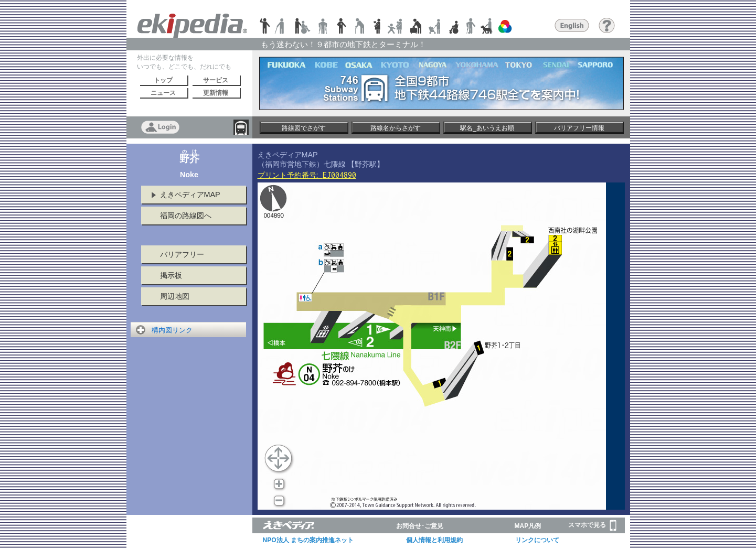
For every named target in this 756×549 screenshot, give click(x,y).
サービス (216, 80)
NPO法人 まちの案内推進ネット (308, 540)
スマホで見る (592, 525)
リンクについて (537, 540)
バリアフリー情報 (579, 128)
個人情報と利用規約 (434, 540)
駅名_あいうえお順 (487, 128)
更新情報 (216, 93)
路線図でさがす (304, 128)
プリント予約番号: (307, 175)
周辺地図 (175, 296)
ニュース (163, 93)
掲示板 (171, 275)
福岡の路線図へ (186, 216)
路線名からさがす (396, 128)
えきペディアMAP (190, 195)
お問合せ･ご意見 (420, 526)
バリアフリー (182, 254)
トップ (163, 80)
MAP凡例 (528, 526)
